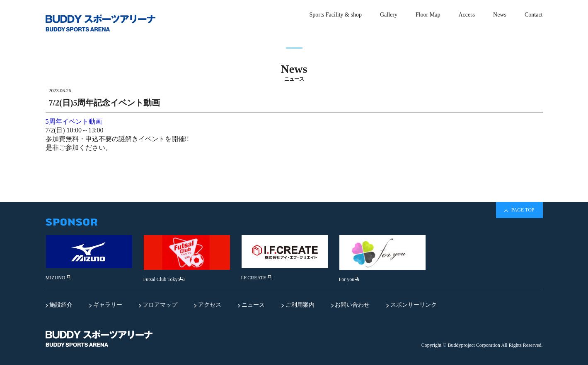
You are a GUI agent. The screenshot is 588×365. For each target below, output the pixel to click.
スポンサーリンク (411, 305)
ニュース (252, 305)
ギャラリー (106, 305)
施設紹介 (59, 305)
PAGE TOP (519, 210)
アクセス (208, 305)
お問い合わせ (351, 305)
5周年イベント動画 (74, 121)
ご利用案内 (298, 305)
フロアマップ (158, 305)
